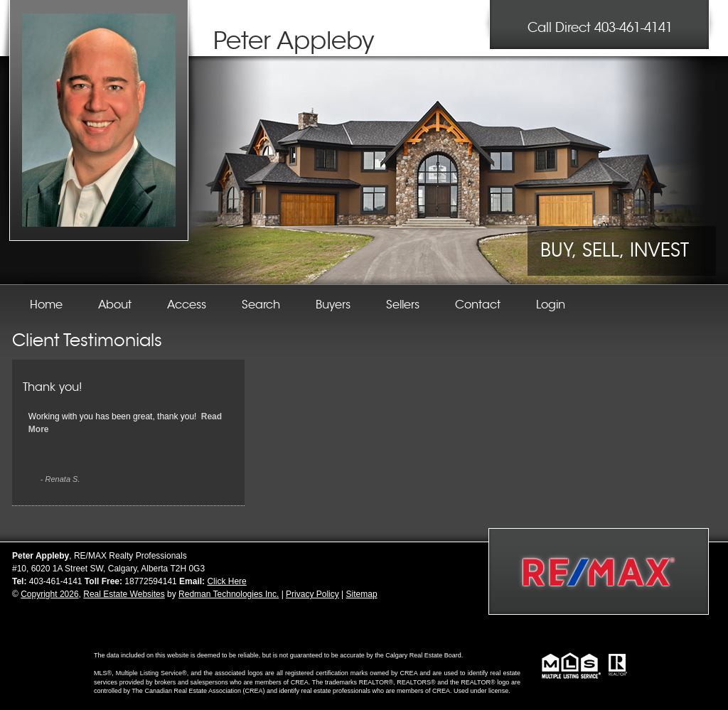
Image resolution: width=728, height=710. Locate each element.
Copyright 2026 (49, 594)
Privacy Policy (312, 594)
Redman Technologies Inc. (229, 594)
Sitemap (362, 594)
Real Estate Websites (124, 594)
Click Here (226, 581)
